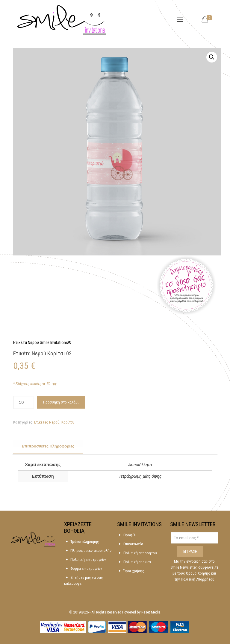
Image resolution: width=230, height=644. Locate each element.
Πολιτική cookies (137, 562)
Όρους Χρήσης (199, 573)
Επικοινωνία (133, 544)
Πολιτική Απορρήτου (198, 579)
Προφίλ (130, 535)
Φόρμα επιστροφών (86, 568)
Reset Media (151, 612)
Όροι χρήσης (134, 571)
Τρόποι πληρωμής (85, 542)
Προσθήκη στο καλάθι (61, 402)
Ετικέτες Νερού (47, 422)
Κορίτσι (68, 422)
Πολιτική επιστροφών (88, 559)
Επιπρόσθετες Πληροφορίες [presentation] (48, 446)
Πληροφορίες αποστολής (91, 551)
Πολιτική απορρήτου (140, 553)
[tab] (48, 447)
